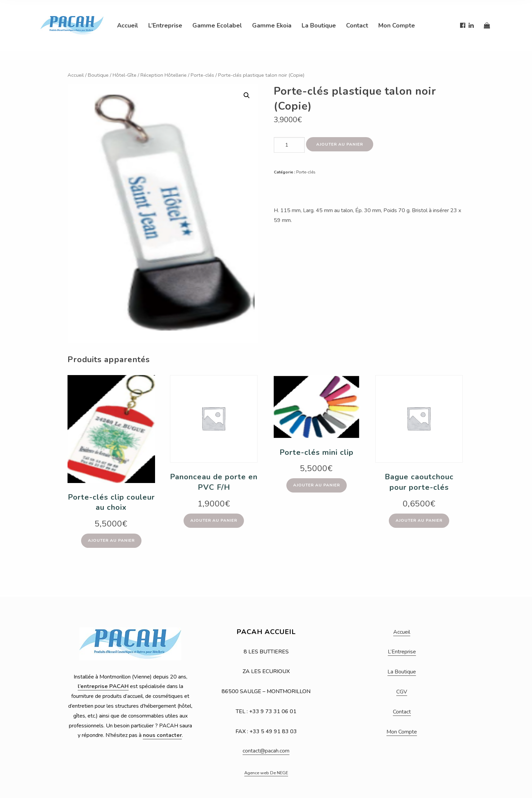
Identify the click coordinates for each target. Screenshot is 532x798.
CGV (402, 692)
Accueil (128, 25)
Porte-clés (202, 75)
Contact (357, 25)
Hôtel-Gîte (125, 75)
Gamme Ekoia (272, 25)
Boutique (98, 75)
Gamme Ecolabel (217, 25)
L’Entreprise (165, 25)
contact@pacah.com (266, 751)
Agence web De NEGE (266, 773)
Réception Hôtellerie (164, 75)
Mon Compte (397, 25)
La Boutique (319, 25)
